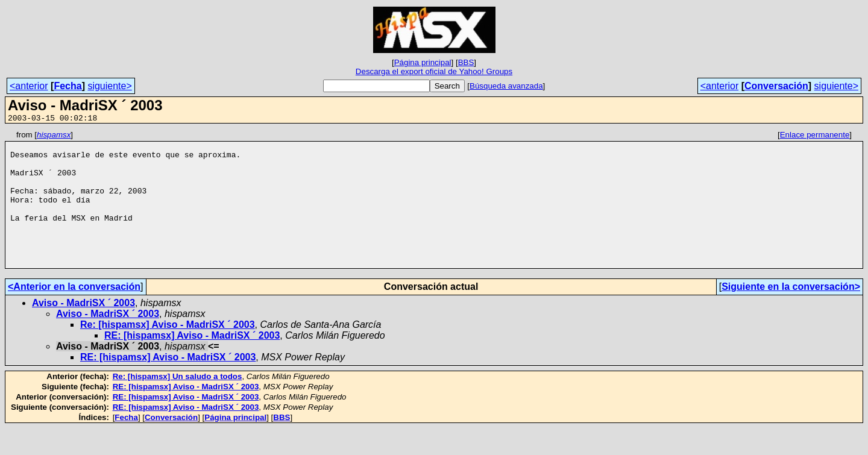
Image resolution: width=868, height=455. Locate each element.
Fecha (68, 86)
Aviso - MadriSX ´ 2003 (83, 330)
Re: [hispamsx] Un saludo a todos (178, 403)
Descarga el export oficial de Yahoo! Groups (434, 71)
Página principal (423, 62)
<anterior (29, 86)
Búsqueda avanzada (506, 86)
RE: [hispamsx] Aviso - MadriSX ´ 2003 (192, 362)
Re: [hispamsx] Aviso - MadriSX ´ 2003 (168, 352)
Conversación (776, 86)
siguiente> (109, 86)
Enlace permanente (815, 136)
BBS (466, 62)
